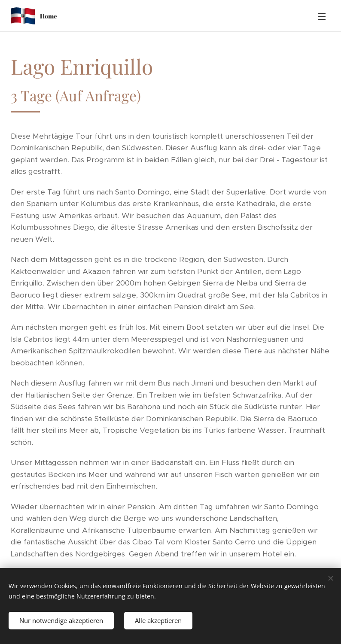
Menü (322, 16)
